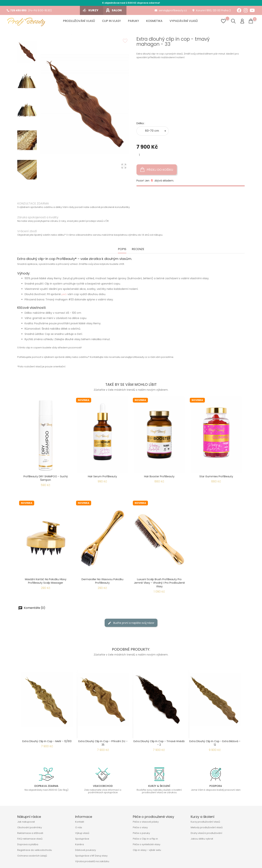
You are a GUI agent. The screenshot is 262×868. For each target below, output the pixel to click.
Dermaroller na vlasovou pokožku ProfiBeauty (102, 581)
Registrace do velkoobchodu (35, 850)
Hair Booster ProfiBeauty (159, 476)
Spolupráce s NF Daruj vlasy (91, 856)
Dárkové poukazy (86, 850)
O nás (79, 827)
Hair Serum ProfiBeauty (102, 476)
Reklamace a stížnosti (30, 833)
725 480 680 (17, 10)
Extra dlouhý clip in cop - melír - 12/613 (47, 741)
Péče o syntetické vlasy (147, 844)
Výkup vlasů (82, 833)
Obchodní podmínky (30, 827)
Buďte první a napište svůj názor (131, 623)
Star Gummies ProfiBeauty (216, 476)
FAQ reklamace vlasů (30, 839)
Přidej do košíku (157, 170)
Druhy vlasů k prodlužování (206, 833)
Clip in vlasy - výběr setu (147, 850)
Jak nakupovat (26, 822)
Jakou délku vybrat (202, 839)
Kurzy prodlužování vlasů (205, 822)
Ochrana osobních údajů (32, 856)
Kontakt (80, 822)
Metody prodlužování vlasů (207, 827)
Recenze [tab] (138, 249)
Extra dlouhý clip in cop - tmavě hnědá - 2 (159, 743)
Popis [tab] (122, 249)
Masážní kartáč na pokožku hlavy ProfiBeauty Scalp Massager (46, 581)
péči (64, 294)
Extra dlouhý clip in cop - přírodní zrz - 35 (103, 743)
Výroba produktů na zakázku (92, 861)
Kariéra (80, 844)
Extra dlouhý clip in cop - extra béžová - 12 (215, 743)
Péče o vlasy (140, 827)
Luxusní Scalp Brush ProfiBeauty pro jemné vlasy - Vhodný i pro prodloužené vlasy (159, 583)
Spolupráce (82, 839)
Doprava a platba (28, 844)
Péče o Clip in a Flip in (145, 839)
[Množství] (139, 155)
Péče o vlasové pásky (146, 822)
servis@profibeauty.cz (171, 10)
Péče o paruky (141, 833)
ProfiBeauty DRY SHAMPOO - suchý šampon (46, 478)
